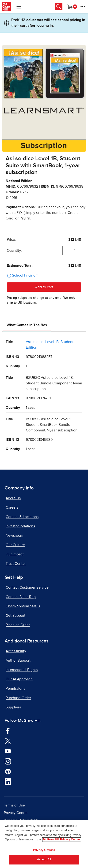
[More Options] (83, 7)
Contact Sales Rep (21, 597)
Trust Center (16, 564)
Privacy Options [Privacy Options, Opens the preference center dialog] (44, 850)
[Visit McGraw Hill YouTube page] (8, 751)
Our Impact (15, 554)
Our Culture (15, 545)
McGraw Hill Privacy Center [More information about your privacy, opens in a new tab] (62, 840)
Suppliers (13, 707)
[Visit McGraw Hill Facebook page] (8, 730)
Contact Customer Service (27, 587)
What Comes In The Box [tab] (27, 325)
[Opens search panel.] (59, 7)
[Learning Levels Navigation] (19, 7)
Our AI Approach (19, 679)
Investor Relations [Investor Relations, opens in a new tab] (20, 526)
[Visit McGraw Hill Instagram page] (8, 761)
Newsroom (14, 536)
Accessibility (16, 651)
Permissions (15, 689)
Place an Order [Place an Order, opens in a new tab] (18, 625)
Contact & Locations (22, 517)
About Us (13, 498)
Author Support (18, 660)
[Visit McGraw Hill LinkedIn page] (8, 781)
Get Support (15, 616)
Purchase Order (18, 698)
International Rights (22, 670)
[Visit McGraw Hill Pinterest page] (8, 771)
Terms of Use (14, 805)
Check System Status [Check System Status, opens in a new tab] (23, 606)
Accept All (44, 859)
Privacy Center (16, 813)
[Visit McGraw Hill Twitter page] (8, 741)
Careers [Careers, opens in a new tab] (12, 507)
